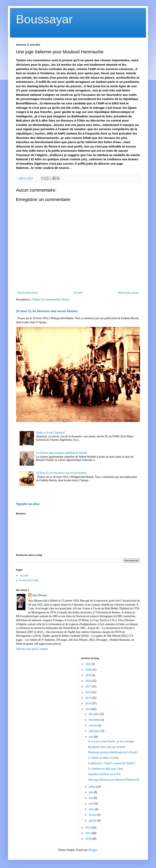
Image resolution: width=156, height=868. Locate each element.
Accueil (78, 293)
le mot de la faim (29, 580)
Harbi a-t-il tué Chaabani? (51, 433)
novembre (95, 720)
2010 (89, 839)
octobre (93, 725)
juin (91, 792)
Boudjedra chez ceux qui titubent (106, 747)
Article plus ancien (128, 293)
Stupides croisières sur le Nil (104, 774)
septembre (95, 731)
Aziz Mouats (40, 595)
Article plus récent (27, 293)
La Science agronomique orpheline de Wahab (61, 453)
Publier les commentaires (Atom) (51, 299)
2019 (89, 675)
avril (92, 804)
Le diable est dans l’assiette (103, 758)
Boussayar (44, 19)
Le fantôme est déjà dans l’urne (106, 769)
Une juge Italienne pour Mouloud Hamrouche (114, 780)
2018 (89, 681)
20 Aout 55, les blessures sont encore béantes (47, 311)
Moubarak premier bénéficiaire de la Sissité (112, 752)
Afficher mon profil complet (32, 649)
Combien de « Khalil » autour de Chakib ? (112, 763)
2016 (89, 692)
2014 (89, 703)
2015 (89, 698)
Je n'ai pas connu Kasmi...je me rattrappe (111, 741)
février (93, 815)
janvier (93, 821)
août (92, 737)
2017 (89, 686)
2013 (89, 709)
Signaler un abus (28, 504)
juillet (92, 787)
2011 (88, 833)
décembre (95, 714)
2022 (89, 664)
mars (92, 809)
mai (91, 798)
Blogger (93, 850)
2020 (89, 670)
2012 (89, 828)
